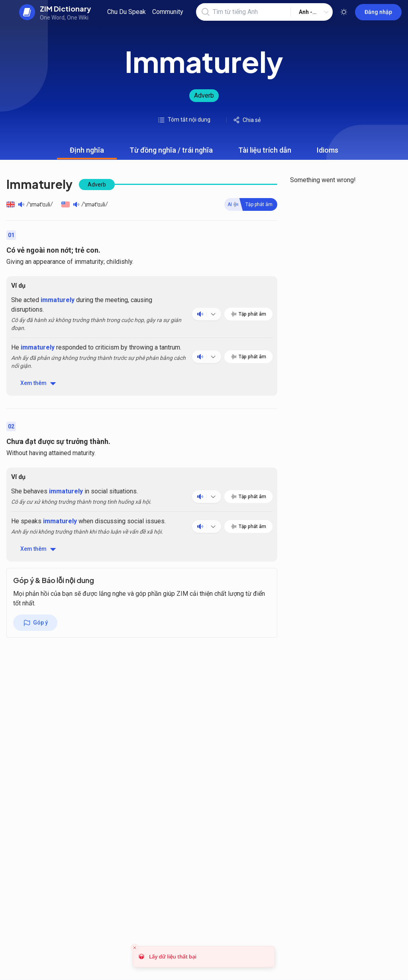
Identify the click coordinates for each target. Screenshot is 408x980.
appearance (49, 262)
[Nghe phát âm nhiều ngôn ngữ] (213, 314)
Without (17, 453)
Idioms (328, 153)
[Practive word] (251, 204)
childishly (119, 262)
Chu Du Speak (127, 12)
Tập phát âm (248, 314)
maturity (83, 453)
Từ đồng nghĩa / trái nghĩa (171, 153)
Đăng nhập (378, 12)
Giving (15, 262)
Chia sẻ (247, 120)
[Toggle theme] (344, 12)
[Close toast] (135, 948)
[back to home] (55, 12)
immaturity (89, 262)
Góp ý (35, 623)
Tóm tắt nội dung (184, 120)
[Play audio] (21, 204)
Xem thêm (39, 383)
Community (168, 12)
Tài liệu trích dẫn (265, 153)
